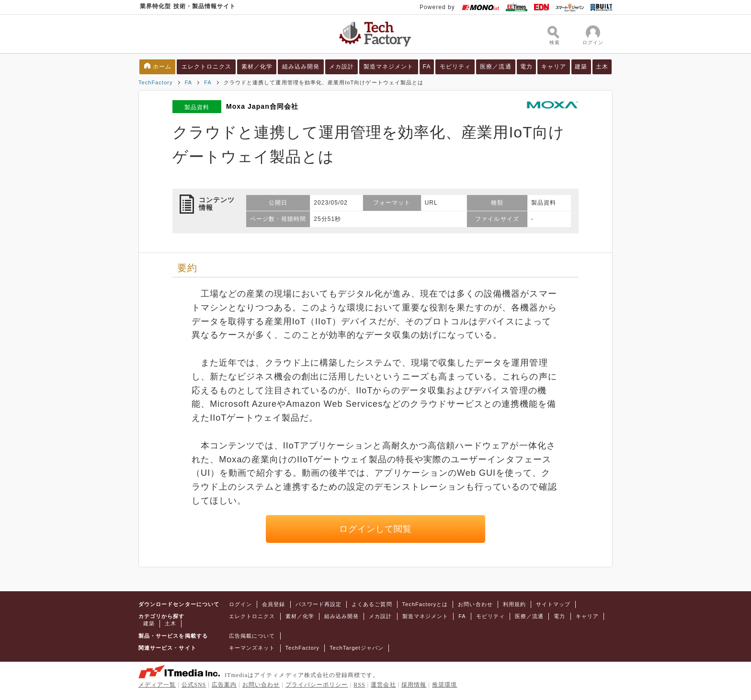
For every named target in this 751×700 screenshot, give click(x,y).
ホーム (162, 67)
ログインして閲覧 (376, 529)
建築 (581, 67)
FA (427, 67)
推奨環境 (444, 685)
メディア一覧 (157, 685)
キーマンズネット (252, 648)
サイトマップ (553, 604)
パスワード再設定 (319, 604)
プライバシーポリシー (317, 685)
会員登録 (273, 604)
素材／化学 (257, 67)
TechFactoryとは (425, 604)
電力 (526, 67)
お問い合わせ (475, 604)
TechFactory (156, 82)
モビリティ (455, 67)
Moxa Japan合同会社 (262, 106)
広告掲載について (252, 636)
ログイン (240, 604)
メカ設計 (341, 67)
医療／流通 (495, 67)
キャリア (554, 67)
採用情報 (414, 685)
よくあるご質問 (372, 604)
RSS (359, 685)
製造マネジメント (389, 67)
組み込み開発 (301, 67)
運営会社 (383, 685)
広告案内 (224, 685)
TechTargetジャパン (357, 648)
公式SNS (194, 685)
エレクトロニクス (207, 67)
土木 (602, 67)
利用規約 (514, 604)
